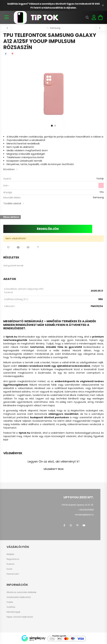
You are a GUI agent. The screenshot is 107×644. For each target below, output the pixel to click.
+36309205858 (86, 510)
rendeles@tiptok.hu (84, 515)
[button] (8, 247)
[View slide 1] (52, 126)
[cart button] (100, 17)
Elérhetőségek (13, 612)
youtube (84, 525)
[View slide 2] (55, 126)
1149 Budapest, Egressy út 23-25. (78, 505)
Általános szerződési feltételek (21, 592)
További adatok (12, 203)
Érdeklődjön (48, 229)
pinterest (77, 525)
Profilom (11, 564)
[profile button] (94, 17)
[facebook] (6, 54)
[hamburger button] (7, 17)
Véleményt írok (54, 469)
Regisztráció (13, 559)
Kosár (9, 569)
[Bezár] (103, 5)
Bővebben (9, 169)
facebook (64, 525)
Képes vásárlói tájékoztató (20, 617)
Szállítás (11, 607)
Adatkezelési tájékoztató (19, 597)
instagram (71, 525)
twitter (91, 525)
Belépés (10, 554)
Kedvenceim (13, 574)
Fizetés (10, 602)
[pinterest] (12, 54)
